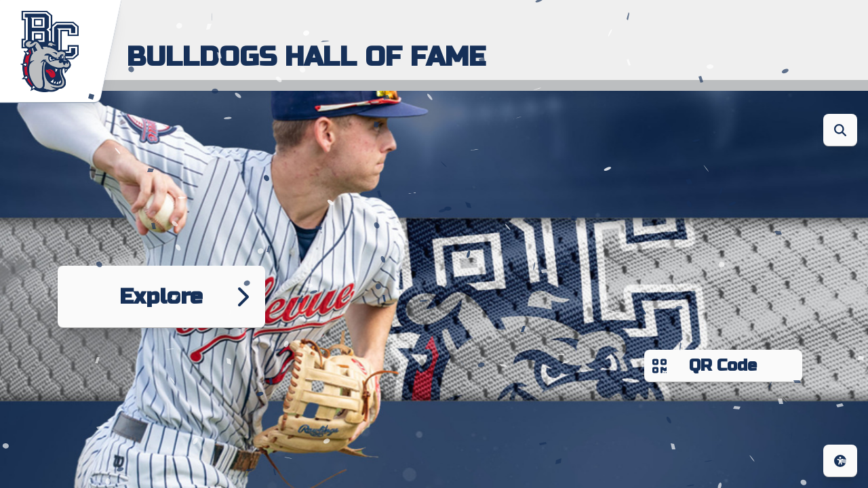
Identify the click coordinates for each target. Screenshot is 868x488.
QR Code (724, 366)
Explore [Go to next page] (161, 297)
